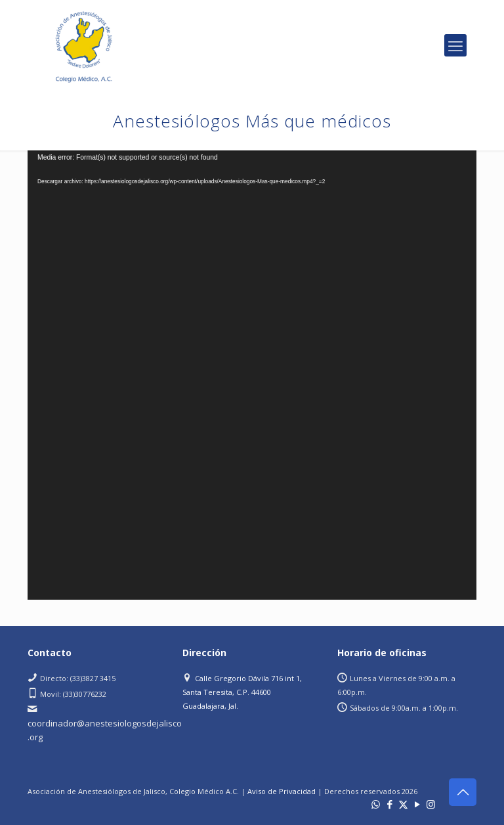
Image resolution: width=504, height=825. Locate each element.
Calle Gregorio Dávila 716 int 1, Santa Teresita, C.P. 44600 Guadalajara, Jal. (242, 692)
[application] (252, 375)
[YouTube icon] (417, 804)
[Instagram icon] (431, 804)
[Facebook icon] (389, 804)
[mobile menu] (455, 45)
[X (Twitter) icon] (403, 804)
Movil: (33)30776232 (73, 694)
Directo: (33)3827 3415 (78, 678)
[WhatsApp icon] (376, 804)
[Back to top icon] (463, 792)
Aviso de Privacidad (282, 791)
